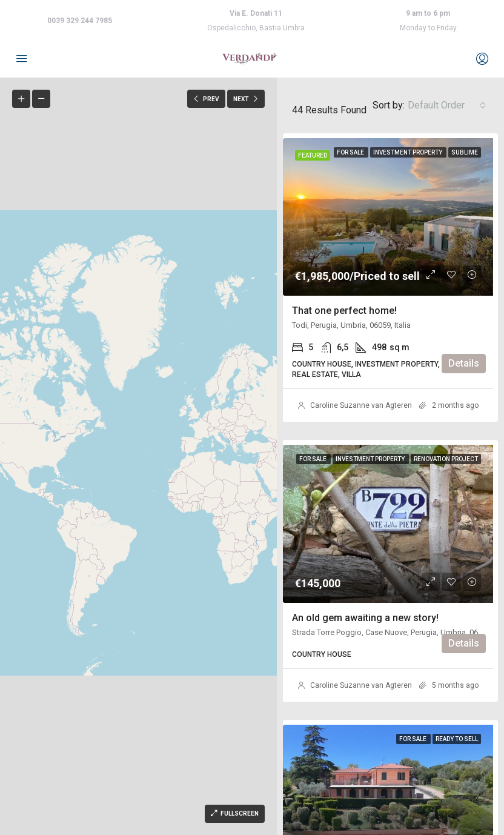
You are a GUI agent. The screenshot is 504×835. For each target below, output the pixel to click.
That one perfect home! (344, 311)
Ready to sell (457, 739)
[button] (58, 475)
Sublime (465, 152)
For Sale (351, 152)
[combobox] (447, 105)
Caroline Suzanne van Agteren (361, 405)
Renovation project (446, 459)
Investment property (408, 152)
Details (464, 363)
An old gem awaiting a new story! (365, 618)
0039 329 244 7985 (80, 21)
